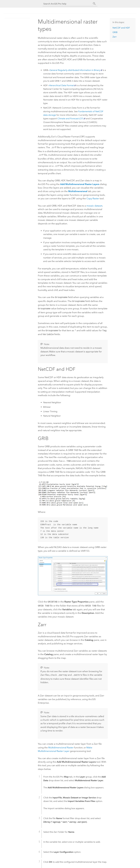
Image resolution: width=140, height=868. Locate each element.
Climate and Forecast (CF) (70, 119)
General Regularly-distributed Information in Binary (75, 70)
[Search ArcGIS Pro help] (67, 4)
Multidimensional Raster (61, 744)
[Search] (94, 4)
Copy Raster (93, 198)
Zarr (115, 37)
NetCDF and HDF (121, 28)
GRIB (115, 32)
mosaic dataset (94, 205)
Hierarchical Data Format (61, 85)
